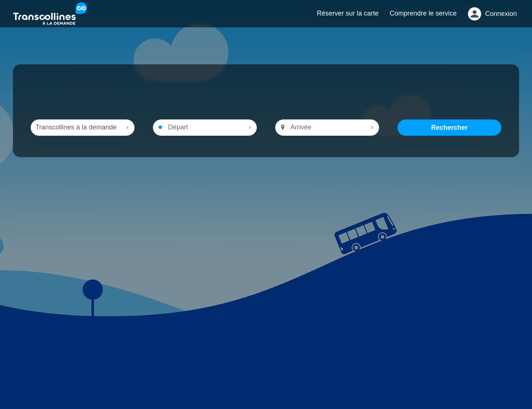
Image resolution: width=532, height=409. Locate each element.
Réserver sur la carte (348, 17)
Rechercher (449, 135)
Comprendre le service (423, 17)
